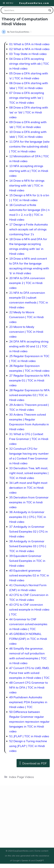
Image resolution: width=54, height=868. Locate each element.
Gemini (25, 861)
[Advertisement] (27, 816)
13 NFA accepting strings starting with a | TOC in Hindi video (29, 171)
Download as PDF (33, 763)
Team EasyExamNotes (20, 32)
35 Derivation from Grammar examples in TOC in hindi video (29, 502)
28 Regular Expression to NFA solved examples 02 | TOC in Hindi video (29, 395)
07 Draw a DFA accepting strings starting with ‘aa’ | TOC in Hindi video (27, 98)
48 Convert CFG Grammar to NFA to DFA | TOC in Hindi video (29, 687)
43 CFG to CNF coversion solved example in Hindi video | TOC (29, 609)
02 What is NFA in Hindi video (29, 49)
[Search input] (26, 10)
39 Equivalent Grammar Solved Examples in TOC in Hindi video (27, 561)
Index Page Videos (21, 777)
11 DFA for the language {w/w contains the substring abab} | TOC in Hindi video (29, 146)
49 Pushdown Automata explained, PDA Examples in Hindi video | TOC (28, 702)
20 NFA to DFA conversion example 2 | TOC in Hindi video (27, 283)
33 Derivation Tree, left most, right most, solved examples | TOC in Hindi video (29, 473)
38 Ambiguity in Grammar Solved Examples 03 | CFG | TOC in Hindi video (28, 546)
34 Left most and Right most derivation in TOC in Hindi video (28, 488)
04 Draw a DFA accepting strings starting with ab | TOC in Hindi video (29, 64)
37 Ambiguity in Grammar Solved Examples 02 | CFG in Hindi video (28, 531)
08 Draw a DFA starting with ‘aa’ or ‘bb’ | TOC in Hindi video (29, 112)
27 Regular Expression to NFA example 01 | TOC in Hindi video (29, 380)
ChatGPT (40, 861)
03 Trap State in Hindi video (28, 54)
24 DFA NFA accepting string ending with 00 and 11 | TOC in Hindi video (29, 346)
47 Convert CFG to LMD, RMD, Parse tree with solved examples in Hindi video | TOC (29, 673)
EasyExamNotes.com (34, 3)
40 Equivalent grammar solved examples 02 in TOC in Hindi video (29, 575)
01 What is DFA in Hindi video (29, 44)
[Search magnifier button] (50, 10)
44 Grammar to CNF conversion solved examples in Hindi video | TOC (28, 624)
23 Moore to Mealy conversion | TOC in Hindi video (26, 332)
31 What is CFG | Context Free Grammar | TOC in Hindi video (29, 439)
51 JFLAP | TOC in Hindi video (29, 736)
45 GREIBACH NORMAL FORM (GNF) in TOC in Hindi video (28, 639)
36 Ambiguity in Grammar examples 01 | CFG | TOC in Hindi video (28, 517)
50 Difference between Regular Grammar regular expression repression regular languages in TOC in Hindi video (29, 722)
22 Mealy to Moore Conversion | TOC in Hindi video (26, 317)
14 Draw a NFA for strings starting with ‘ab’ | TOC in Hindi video (27, 185)
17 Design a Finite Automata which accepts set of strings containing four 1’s (28, 229)
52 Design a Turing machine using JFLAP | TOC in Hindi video (28, 746)
